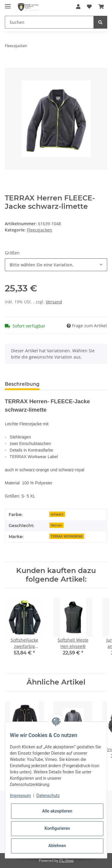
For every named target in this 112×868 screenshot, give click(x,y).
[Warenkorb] (101, 7)
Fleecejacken (40, 230)
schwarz (57, 514)
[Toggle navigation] (8, 4)
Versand (54, 302)
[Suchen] (49, 22)
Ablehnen (57, 846)
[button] (78, 7)
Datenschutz (48, 796)
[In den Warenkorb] (10, 64)
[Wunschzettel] (89, 7)
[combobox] (56, 265)
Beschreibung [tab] (22, 384)
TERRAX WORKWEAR (67, 536)
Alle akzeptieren (57, 811)
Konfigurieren (57, 828)
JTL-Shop (66, 860)
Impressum (20, 796)
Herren (56, 525)
